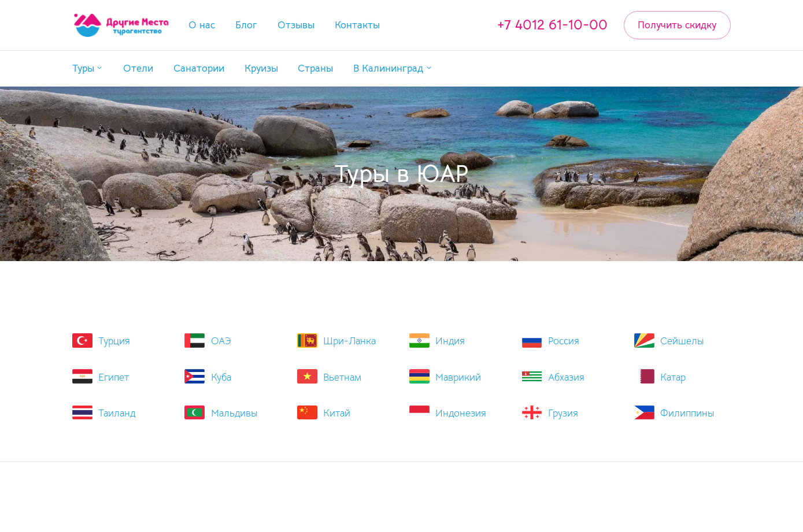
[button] (88, 68)
